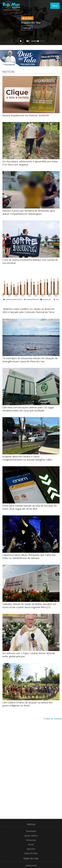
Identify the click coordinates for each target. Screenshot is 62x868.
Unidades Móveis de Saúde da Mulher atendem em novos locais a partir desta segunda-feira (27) (29, 606)
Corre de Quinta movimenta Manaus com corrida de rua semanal (30, 261)
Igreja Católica (31, 836)
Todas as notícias (53, 719)
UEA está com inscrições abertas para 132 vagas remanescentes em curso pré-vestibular (28, 409)
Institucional (31, 865)
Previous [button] (4, 58)
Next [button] (58, 58)
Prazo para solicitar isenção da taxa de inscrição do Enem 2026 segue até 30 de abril (30, 507)
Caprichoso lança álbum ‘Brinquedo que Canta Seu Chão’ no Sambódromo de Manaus (29, 557)
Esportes (31, 849)
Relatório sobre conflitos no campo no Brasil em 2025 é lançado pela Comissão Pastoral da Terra (29, 311)
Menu (55, 6)
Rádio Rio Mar (31, 853)
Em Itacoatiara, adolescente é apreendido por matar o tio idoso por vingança (30, 163)
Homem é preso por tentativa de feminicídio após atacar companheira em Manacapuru (29, 212)
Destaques (31, 831)
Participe (27, 28)
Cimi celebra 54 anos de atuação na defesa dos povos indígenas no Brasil (28, 704)
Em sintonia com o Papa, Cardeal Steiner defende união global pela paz (29, 655)
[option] (31, 58)
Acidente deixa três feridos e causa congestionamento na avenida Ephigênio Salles (27, 458)
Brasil (31, 844)
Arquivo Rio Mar (31, 23)
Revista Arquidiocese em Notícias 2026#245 (26, 115)
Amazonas (31, 840)
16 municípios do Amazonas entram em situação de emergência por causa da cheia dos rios (30, 360)
